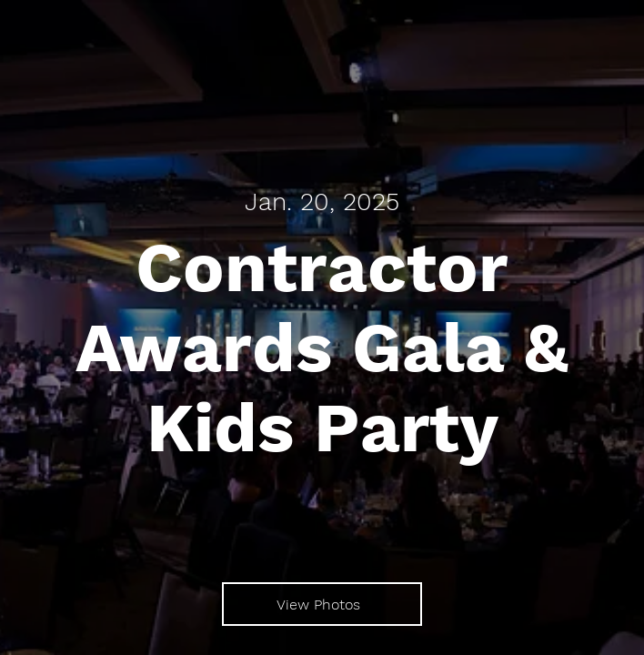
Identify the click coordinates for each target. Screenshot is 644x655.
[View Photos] (322, 604)
